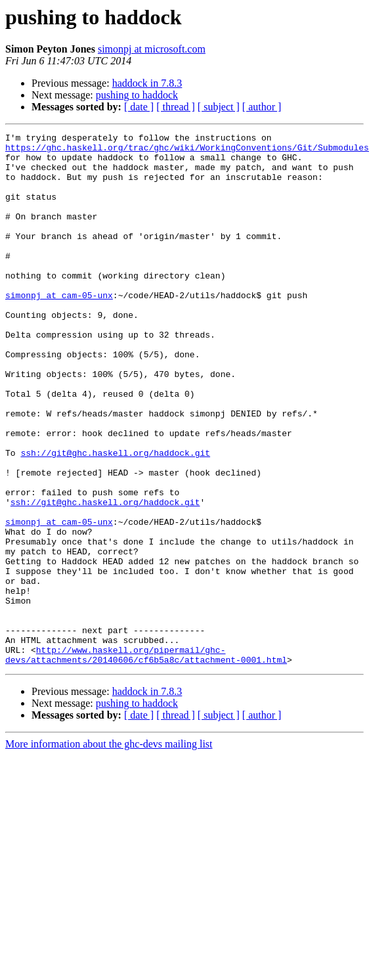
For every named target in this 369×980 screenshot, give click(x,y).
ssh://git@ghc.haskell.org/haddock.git (115, 518)
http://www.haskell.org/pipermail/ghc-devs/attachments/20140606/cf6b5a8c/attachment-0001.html (146, 760)
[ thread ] (176, 107)
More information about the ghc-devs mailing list (109, 850)
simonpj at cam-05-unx (59, 328)
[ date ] (139, 107)
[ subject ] (219, 107)
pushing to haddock (137, 95)
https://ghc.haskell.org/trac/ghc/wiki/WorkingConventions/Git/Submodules (187, 151)
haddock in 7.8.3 (147, 83)
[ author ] (262, 107)
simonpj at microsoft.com (152, 49)
